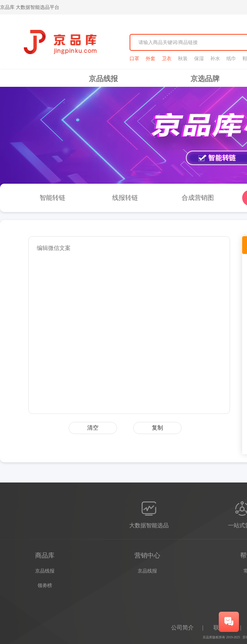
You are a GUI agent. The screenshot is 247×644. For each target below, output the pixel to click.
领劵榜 (45, 585)
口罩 (134, 59)
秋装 (183, 59)
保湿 (199, 59)
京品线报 (103, 79)
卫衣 (167, 59)
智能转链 (52, 198)
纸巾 (231, 59)
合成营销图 (198, 198)
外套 (151, 59)
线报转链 (125, 198)
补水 (215, 59)
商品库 (45, 555)
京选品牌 (205, 79)
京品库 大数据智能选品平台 (30, 7)
